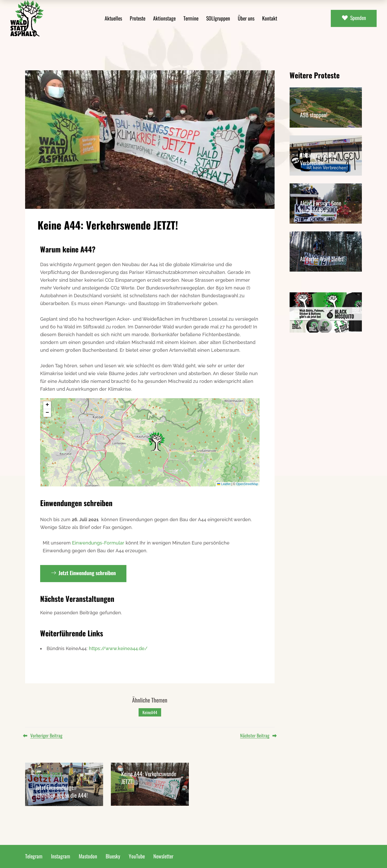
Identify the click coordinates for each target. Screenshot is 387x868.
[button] (156, 441)
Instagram (61, 856)
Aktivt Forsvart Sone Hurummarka (321, 207)
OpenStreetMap (247, 484)
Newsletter (163, 856)
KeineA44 (150, 712)
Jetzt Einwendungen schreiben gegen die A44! (62, 791)
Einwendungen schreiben (76, 503)
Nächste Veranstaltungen (77, 599)
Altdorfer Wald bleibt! (322, 259)
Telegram (34, 856)
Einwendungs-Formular (98, 543)
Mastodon (88, 856)
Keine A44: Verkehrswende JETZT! (149, 777)
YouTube (137, 856)
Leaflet (224, 484)
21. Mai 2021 (49, 775)
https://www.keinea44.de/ (118, 648)
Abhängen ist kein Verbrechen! (318, 159)
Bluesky (113, 856)
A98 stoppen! (314, 115)
